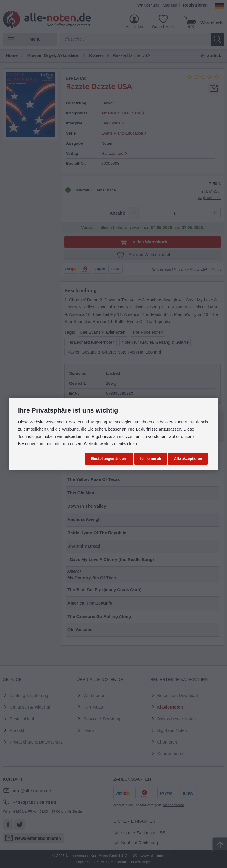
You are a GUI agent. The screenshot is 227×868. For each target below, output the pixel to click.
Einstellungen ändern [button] (109, 459)
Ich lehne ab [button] (151, 459)
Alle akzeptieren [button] (188, 459)
